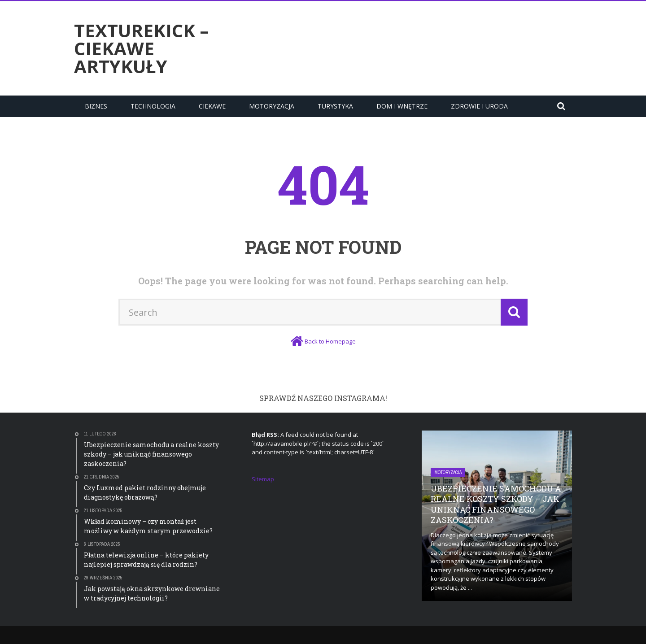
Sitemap (263, 479)
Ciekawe (212, 106)
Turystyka (335, 106)
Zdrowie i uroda (479, 106)
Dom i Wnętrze (402, 106)
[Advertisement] (409, 47)
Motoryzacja (272, 106)
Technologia (153, 106)
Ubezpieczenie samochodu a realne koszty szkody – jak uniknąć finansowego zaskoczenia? (496, 504)
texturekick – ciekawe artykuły (142, 48)
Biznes (96, 106)
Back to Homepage (330, 341)
